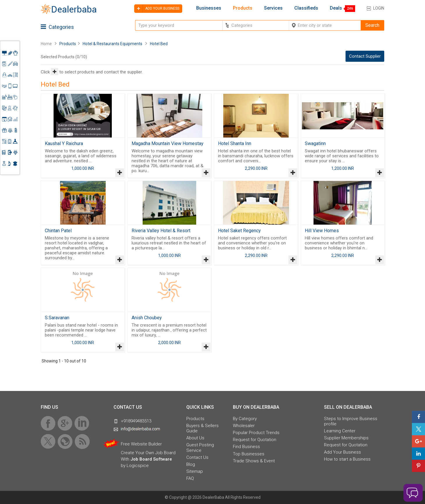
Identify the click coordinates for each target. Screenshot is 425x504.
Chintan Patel (58, 231)
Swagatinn (315, 143)
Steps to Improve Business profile (351, 421)
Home (46, 44)
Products (243, 8)
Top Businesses (249, 454)
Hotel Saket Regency (239, 231)
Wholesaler (244, 426)
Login (379, 8)
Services (273, 8)
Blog (191, 464)
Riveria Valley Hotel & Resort (161, 231)
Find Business (246, 447)
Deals (336, 8)
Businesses (209, 8)
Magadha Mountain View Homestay (168, 143)
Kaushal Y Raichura (64, 143)
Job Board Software (151, 459)
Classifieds (306, 8)
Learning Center (340, 431)
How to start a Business (347, 459)
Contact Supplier (365, 56)
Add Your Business (342, 452)
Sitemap (195, 471)
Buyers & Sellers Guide (202, 428)
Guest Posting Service (200, 447)
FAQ (190, 478)
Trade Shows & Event (254, 461)
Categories (57, 27)
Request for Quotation (255, 440)
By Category (245, 419)
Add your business (157, 9)
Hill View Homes (322, 231)
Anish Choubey (147, 318)
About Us (195, 438)
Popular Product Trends (256, 433)
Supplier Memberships (346, 438)
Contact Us (197, 457)
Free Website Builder (141, 444)
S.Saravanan (57, 318)
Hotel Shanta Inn (235, 143)
